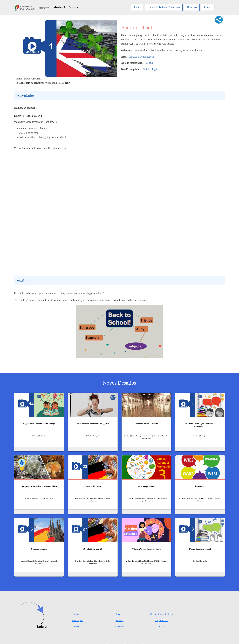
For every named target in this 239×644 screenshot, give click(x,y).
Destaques (77, 614)
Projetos (77, 627)
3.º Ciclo (145, 69)
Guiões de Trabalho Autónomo (164, 7)
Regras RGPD (162, 621)
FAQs (162, 627)
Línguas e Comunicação (141, 57)
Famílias (119, 621)
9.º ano (149, 63)
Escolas (119, 614)
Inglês (155, 69)
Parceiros (119, 627)
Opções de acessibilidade (162, 614)
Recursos (192, 7)
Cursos (208, 7)
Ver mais (216, 582)
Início (137, 7)
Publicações (77, 621)
